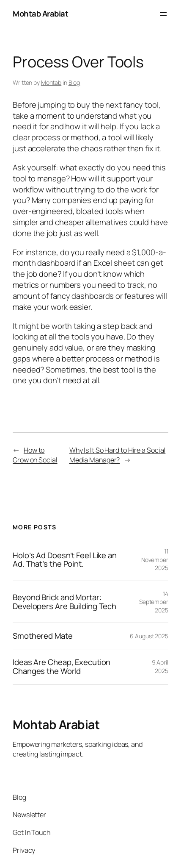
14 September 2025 (154, 602)
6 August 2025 (149, 636)
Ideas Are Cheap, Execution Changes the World (62, 666)
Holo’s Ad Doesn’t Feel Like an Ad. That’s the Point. (65, 560)
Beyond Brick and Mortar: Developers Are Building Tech (64, 602)
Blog (74, 82)
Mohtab (51, 82)
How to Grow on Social (35, 455)
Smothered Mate (43, 636)
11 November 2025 (155, 559)
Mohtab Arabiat (40, 14)
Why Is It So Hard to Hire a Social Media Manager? (118, 455)
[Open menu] (163, 14)
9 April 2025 (160, 666)
